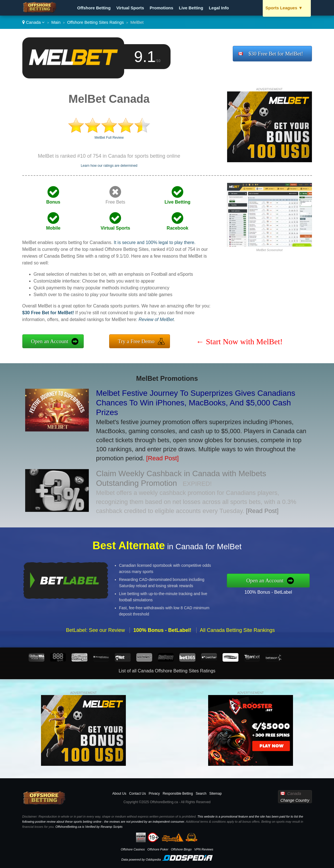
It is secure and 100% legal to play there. (155, 242)
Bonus (53, 202)
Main (56, 22)
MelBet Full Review (109, 138)
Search (201, 794)
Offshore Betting (94, 8)
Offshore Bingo (181, 849)
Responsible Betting (178, 794)
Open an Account (50, 341)
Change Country (295, 800)
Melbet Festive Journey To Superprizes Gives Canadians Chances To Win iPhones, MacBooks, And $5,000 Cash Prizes (196, 403)
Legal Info (219, 8)
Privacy (154, 794)
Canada (34, 22)
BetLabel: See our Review (95, 642)
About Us (119, 794)
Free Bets (115, 202)
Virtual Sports (130, 8)
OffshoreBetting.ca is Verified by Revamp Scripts (89, 827)
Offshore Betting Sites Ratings (95, 22)
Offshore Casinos (133, 849)
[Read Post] (162, 458)
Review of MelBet (156, 319)
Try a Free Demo (136, 341)
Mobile (53, 228)
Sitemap (216, 794)
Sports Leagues (284, 8)
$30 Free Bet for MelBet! (276, 54)
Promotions (161, 8)
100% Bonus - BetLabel (280, 590)
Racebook (177, 228)
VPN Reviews (204, 849)
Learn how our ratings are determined (109, 166)
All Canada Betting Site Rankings (237, 642)
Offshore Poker (158, 849)
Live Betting (191, 8)
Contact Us (137, 794)
